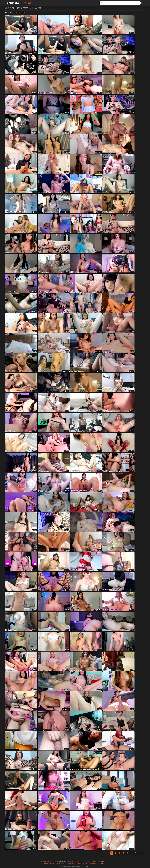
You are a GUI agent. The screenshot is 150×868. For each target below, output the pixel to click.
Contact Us (103, 864)
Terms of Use (61, 864)
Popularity (17, 13)
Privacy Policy (71, 864)
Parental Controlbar (49, 864)
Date (24, 13)
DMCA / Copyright (83, 864)
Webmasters (94, 864)
